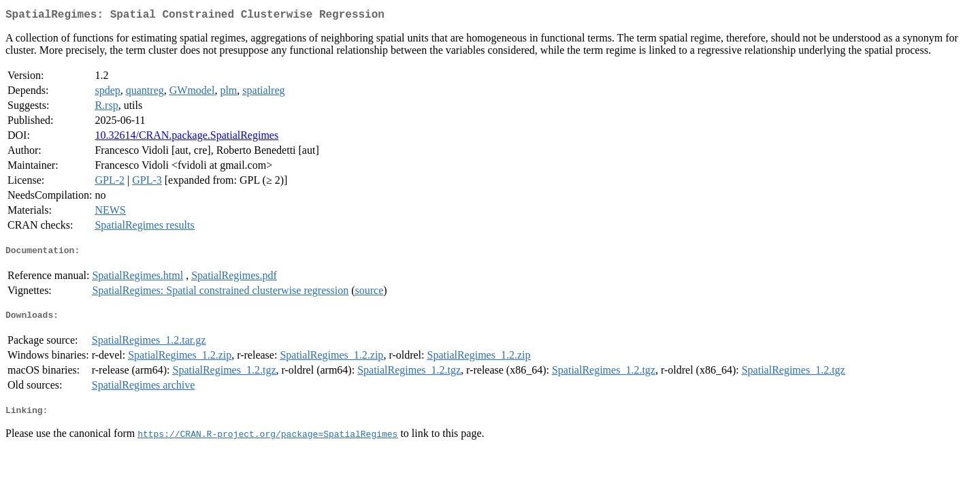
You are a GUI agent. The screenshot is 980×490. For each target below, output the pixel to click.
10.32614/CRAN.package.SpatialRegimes (186, 138)
